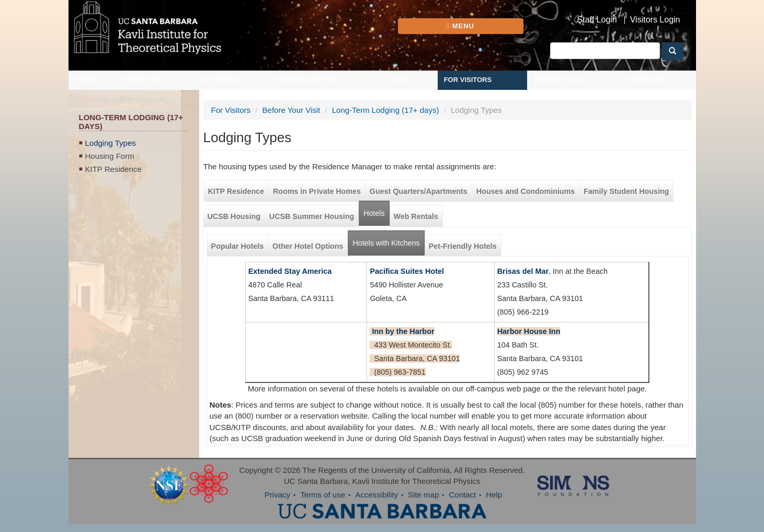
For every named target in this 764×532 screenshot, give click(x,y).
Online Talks (558, 80)
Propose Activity (308, 80)
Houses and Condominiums (526, 191)
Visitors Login (655, 20)
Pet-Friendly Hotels (463, 246)
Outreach (645, 80)
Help (494, 495)
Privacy (277, 495)
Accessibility (377, 495)
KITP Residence (113, 169)
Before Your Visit (292, 110)
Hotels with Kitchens (388, 239)
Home (85, 80)
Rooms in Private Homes (317, 191)
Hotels (374, 213)
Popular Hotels (238, 246)
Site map (423, 495)
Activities (220, 80)
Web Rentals (416, 216)
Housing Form (110, 156)
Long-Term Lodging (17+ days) (386, 110)
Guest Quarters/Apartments (419, 191)
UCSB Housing (234, 216)
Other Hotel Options (308, 246)
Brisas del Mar (523, 271)
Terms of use (323, 495)
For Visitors (468, 80)
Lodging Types (111, 143)
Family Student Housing (626, 191)
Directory (143, 80)
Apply (403, 80)
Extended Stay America (290, 271)
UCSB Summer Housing (312, 216)
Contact (462, 495)
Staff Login (597, 20)
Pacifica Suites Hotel (407, 271)
